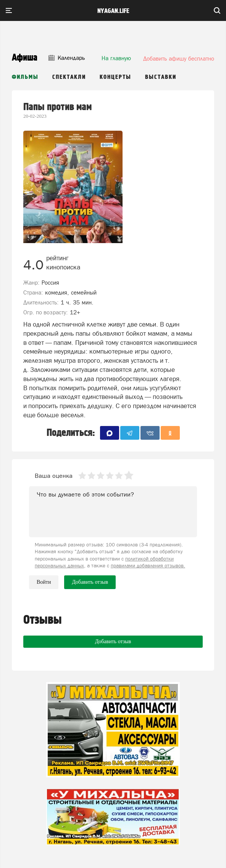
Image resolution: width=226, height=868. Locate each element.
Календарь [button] (67, 58)
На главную (116, 58)
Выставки (161, 77)
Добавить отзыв (113, 641)
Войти (44, 582)
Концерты (115, 77)
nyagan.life (113, 11)
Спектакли (69, 77)
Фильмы (25, 77)
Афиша (25, 58)
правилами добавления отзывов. (148, 566)
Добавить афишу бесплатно (179, 58)
